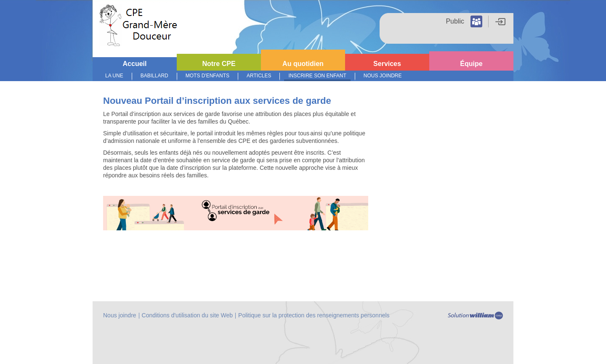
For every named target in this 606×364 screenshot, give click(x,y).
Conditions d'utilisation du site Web (187, 315)
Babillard (154, 76)
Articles (259, 76)
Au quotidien (303, 64)
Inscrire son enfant (317, 76)
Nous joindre (383, 76)
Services (387, 64)
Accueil (135, 64)
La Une (114, 76)
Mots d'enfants (207, 76)
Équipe (471, 64)
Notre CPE (219, 64)
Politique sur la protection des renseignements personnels (314, 315)
